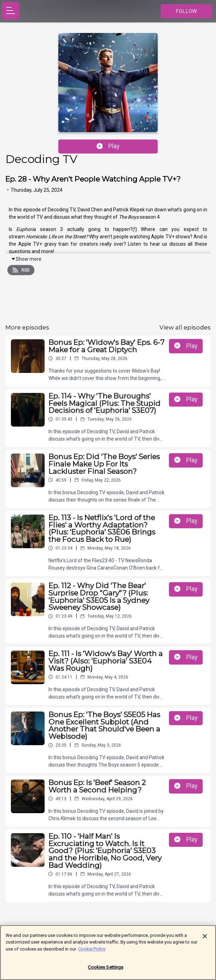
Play (108, 146)
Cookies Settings (106, 971)
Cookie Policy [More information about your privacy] (92, 952)
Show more (26, 259)
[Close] (205, 940)
